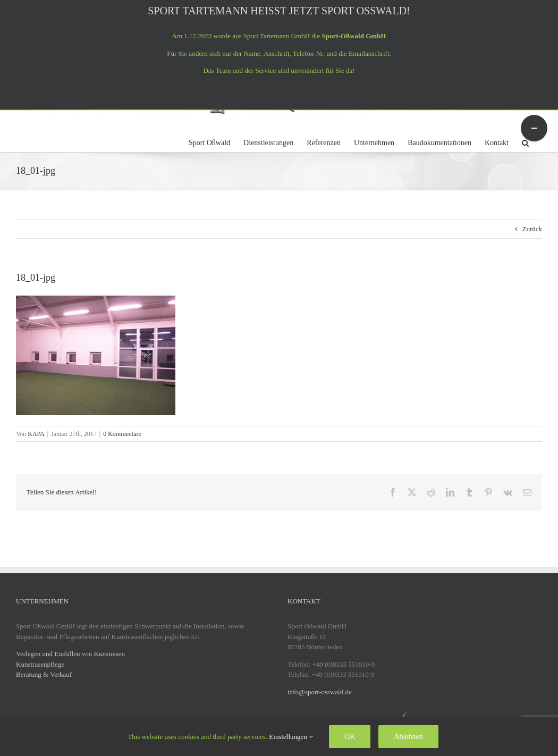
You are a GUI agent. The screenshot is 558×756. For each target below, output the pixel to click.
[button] (525, 141)
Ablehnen (408, 737)
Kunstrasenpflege (40, 664)
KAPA (36, 434)
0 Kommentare (122, 434)
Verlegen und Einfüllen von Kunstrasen (70, 654)
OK (350, 737)
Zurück (532, 229)
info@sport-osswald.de (320, 692)
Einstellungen (291, 737)
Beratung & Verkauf (44, 674)
